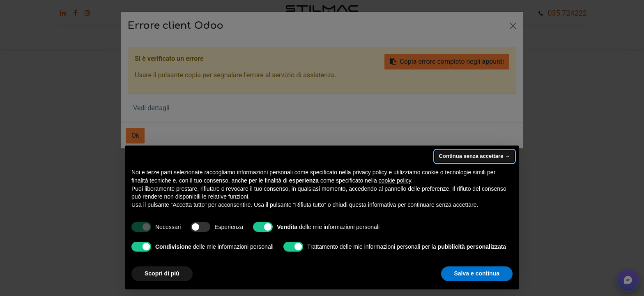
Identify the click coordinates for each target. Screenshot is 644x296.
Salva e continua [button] (477, 273)
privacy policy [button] (370, 172)
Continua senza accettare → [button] (475, 156)
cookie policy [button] (395, 180)
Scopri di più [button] (162, 273)
